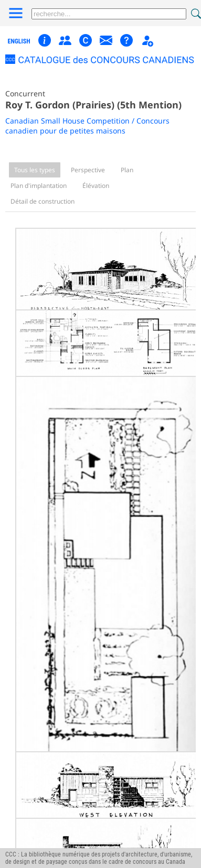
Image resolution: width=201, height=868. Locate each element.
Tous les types (35, 170)
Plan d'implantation (39, 186)
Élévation (96, 186)
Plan (127, 170)
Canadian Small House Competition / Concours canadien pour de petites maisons (87, 126)
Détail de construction (43, 201)
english (19, 41)
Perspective (88, 170)
